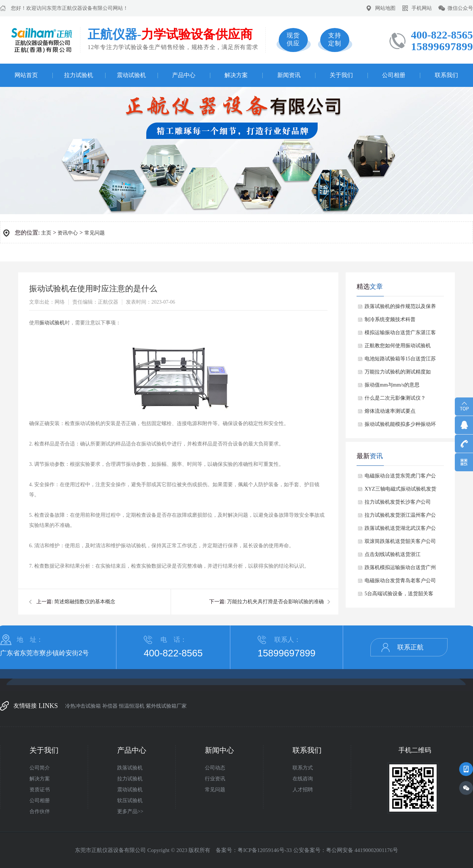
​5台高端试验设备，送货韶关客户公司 (399, 596)
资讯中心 (68, 233)
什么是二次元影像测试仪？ (395, 398)
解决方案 (236, 75)
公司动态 (215, 768)
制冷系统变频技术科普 (390, 319)
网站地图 (385, 8)
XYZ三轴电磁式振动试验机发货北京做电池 (400, 491)
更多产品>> (130, 811)
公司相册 (394, 75)
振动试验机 (52, 323)
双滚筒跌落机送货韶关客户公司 (400, 541)
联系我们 (446, 75)
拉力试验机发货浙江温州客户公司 (400, 517)
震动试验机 (131, 75)
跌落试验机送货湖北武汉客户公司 (400, 530)
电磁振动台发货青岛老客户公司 (400, 581)
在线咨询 (303, 779)
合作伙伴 (40, 811)
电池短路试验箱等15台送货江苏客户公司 (400, 361)
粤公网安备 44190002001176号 (362, 850)
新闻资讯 (289, 75)
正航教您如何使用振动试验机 (398, 346)
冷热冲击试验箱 (83, 706)
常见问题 (95, 233)
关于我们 (341, 75)
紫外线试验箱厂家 (166, 706)
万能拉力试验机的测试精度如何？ (398, 374)
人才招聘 (303, 790)
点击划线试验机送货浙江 (393, 554)
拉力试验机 (79, 75)
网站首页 (26, 75)
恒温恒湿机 (132, 706)
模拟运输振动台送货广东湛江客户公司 (400, 335)
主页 (46, 233)
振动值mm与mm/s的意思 (392, 385)
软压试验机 (130, 801)
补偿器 (110, 706)
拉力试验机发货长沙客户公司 (398, 502)
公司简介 (40, 768)
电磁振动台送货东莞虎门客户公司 (400, 478)
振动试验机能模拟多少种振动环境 (400, 426)
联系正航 (410, 647)
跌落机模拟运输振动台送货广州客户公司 (400, 569)
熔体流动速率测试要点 (390, 411)
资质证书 (40, 790)
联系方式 (303, 768)
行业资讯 (215, 779)
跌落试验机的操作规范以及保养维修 (400, 308)
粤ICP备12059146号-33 (265, 850)
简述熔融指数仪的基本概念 (85, 602)
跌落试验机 (130, 768)
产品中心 (184, 75)
